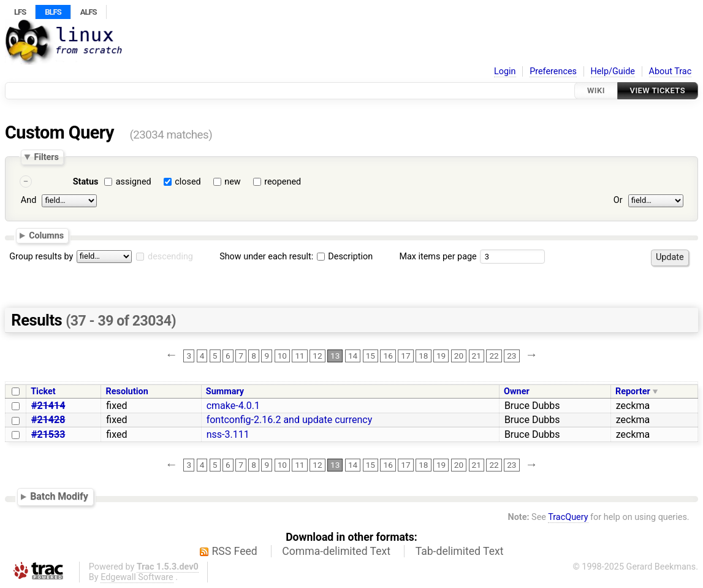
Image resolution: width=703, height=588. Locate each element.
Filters (46, 157)
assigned (134, 182)
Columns (46, 235)
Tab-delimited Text (460, 551)
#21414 (48, 406)
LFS (20, 12)
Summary (225, 391)
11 (299, 356)
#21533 (48, 434)
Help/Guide (613, 71)
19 (441, 356)
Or (618, 200)
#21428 (48, 420)
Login (505, 71)
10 (282, 356)
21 (477, 356)
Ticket (43, 391)
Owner (517, 391)
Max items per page (438, 257)
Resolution (127, 391)
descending (170, 257)
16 (388, 356)
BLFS (53, 12)
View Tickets (658, 90)
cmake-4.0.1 (233, 406)
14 (353, 356)
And (28, 200)
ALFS (89, 12)
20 (459, 356)
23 (511, 356)
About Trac (671, 71)
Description (345, 257)
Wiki (596, 90)
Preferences (553, 71)
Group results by (41, 257)
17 (405, 356)
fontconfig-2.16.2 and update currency (290, 420)
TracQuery (568, 517)
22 (494, 356)
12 (317, 356)
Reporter (633, 391)
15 (370, 356)
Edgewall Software (137, 577)
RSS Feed (235, 551)
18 (423, 356)
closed (188, 182)
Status (86, 182)
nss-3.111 (228, 434)
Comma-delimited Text (336, 551)
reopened (283, 182)
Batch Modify (59, 496)
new (232, 182)
